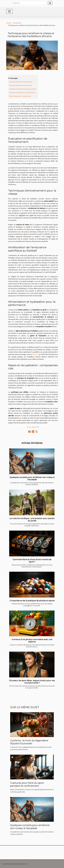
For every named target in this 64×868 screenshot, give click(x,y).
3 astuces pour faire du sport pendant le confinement (27, 784)
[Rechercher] (29, 3)
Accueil (8, 23)
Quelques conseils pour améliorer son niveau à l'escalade (32, 478)
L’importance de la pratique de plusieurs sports (32, 601)
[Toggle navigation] (9, 11)
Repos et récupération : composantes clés (20, 96)
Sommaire (14, 78)
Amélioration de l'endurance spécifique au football (23, 89)
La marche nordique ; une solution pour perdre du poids (32, 519)
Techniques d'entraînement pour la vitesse (20, 85)
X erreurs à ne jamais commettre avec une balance (32, 641)
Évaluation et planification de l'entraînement (21, 82)
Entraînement (17, 23)
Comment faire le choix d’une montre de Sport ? (32, 561)
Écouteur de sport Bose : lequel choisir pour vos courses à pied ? (32, 682)
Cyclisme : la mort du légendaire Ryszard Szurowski (29, 742)
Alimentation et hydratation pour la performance (22, 93)
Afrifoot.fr (35, 354)
